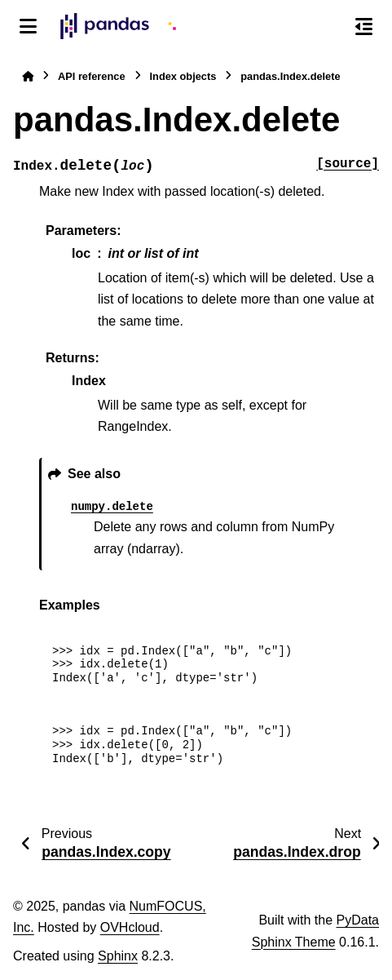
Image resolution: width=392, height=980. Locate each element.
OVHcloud (130, 927)
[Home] (28, 76)
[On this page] (364, 26)
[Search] (329, 27)
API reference (92, 76)
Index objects (183, 76)
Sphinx (118, 956)
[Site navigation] (28, 26)
